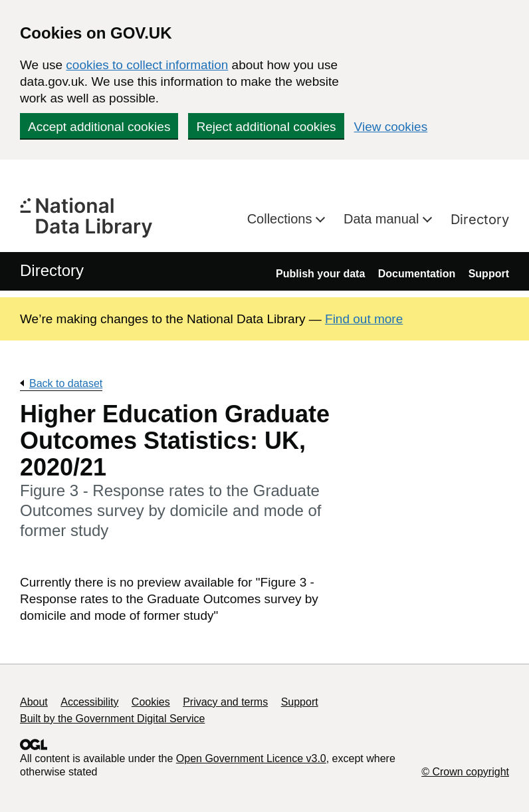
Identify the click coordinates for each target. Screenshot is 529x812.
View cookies (391, 127)
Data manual (383, 219)
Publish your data (320, 274)
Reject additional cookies (266, 127)
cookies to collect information (147, 65)
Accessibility (89, 702)
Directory (480, 219)
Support (489, 274)
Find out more (364, 319)
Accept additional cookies (99, 127)
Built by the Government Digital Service (112, 719)
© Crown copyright (465, 772)
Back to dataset (66, 383)
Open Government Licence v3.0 (251, 758)
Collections (281, 219)
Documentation (417, 274)
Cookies (151, 702)
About (34, 702)
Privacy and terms (225, 702)
